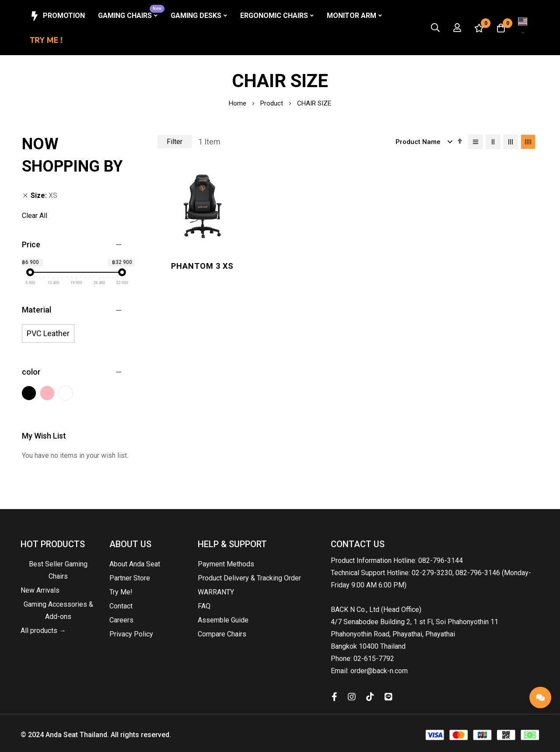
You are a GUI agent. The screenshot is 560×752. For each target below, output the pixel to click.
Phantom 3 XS (200, 262)
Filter (175, 142)
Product (273, 103)
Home (238, 103)
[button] (523, 28)
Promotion (57, 16)
